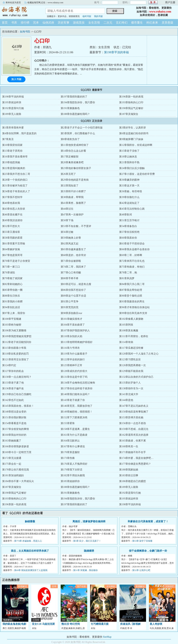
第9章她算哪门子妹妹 (131, 139)
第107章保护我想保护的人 (75, 331)
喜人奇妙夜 (156, 624)
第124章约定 (9, 365)
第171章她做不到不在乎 (133, 452)
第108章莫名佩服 (129, 331)
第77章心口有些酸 (71, 273)
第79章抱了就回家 (12, 278)
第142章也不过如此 (13, 400)
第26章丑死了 (68, 174)
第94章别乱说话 (11, 307)
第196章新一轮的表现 (131, 97)
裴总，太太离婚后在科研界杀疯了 (30, 551)
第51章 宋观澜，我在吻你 (85, 570)
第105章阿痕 (126, 325)
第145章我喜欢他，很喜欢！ (18, 406)
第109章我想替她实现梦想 (17, 336)
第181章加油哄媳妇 (13, 475)
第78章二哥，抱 (128, 273)
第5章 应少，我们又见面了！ (87, 541)
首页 (5, 23)
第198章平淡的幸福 (116, 52)
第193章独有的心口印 (131, 102)
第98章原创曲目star (71, 313)
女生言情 (94, 23)
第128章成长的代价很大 (74, 371)
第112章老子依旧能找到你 (17, 342)
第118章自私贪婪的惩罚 (15, 354)
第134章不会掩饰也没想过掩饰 (78, 383)
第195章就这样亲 (12, 102)
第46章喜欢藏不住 (12, 215)
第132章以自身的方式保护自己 (136, 377)
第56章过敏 (67, 232)
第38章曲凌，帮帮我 (72, 197)
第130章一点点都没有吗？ (17, 377)
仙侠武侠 (48, 23)
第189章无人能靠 (12, 114)
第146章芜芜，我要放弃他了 (77, 406)
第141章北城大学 (129, 394)
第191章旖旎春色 (70, 108)
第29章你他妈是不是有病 (75, 180)
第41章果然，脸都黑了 (73, 203)
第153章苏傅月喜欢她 (131, 417)
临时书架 (87, 16)
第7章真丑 (8, 139)
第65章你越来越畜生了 (73, 249)
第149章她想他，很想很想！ (77, 412)
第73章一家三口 (11, 267)
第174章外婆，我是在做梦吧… (136, 458)
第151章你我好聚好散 (14, 417)
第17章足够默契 (70, 157)
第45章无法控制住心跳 (132, 209)
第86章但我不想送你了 (73, 290)
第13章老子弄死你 (12, 151)
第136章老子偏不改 (13, 388)
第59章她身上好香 (71, 238)
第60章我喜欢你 (128, 238)
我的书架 (98, 16)
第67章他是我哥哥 (12, 255)
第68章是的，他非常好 (73, 255)
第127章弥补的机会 (13, 371)
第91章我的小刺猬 (12, 302)
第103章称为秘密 (12, 325)
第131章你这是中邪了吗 (74, 377)
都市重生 (137, 23)
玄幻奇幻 (122, 23)
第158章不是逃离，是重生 (75, 429)
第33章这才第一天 (129, 186)
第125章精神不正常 (71, 365)
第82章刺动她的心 (12, 284)
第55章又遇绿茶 (11, 232)
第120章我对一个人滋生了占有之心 (139, 354)
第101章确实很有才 (71, 319)
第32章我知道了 (70, 186)
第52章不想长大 (11, 226)
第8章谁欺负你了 (70, 139)
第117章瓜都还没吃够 (131, 348)
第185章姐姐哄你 (70, 481)
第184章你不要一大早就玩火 (18, 481)
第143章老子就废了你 (73, 400)
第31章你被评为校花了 (15, 186)
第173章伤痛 (68, 458)
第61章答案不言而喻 (14, 244)
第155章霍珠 (68, 423)
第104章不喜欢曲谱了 (73, 325)
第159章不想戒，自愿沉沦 (134, 429)
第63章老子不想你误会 (132, 244)
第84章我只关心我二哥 (132, 284)
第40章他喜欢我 (11, 203)
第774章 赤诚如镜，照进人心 (28, 541)
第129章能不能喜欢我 (131, 371)
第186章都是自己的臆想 (133, 481)
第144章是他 (126, 400)
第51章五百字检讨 (129, 220)
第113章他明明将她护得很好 (76, 342)
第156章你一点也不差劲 (133, 423)
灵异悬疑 (167, 23)
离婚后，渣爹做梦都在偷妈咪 (89, 521)
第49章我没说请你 (12, 220)
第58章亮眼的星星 (12, 238)
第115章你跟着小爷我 (14, 348)
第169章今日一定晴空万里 (17, 452)
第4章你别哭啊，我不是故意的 (19, 133)
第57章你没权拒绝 (129, 232)
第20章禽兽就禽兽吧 (72, 162)
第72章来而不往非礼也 (132, 261)
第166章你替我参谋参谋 (16, 446)
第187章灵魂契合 (129, 114)
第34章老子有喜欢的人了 (16, 191)
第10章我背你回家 (12, 145)
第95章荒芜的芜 (70, 307)
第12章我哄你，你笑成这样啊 (136, 145)
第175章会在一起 (12, 464)
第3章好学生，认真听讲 (133, 128)
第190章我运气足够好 (131, 108)
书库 (14, 23)
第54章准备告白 (128, 226)
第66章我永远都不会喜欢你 (134, 249)
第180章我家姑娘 (129, 470)
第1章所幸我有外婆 (13, 128)
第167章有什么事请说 (73, 446)
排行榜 (25, 23)
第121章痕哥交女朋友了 (16, 359)
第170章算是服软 (70, 452)
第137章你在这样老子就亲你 (77, 388)
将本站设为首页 (13, 3)
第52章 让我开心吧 (141, 570)
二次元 (108, 23)
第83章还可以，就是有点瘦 (76, 284)
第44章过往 (67, 209)
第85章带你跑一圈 (12, 290)
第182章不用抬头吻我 (73, 475)
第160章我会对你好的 (14, 435)
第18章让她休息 (128, 157)
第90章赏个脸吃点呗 (131, 296)
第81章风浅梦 (127, 278)
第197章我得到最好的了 (74, 97)
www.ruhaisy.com (160, 12)
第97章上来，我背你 (14, 313)
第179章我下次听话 (71, 470)
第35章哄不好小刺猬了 (73, 191)
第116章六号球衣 (70, 348)
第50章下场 (67, 220)
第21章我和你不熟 (129, 162)
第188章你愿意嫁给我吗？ (75, 114)
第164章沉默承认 (70, 441)
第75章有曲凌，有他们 (132, 267)
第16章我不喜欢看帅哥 (15, 157)
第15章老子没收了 (129, 151)
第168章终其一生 (129, 446)
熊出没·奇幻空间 (71, 624)
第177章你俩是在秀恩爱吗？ (135, 464)
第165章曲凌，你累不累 (133, 441)
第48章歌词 (126, 215)
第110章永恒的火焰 (71, 336)
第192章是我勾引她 (13, 108)
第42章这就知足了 (129, 203)
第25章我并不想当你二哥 (16, 174)
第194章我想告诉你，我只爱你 (78, 102)
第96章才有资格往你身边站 (134, 307)
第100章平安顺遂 (12, 319)
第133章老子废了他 (13, 383)
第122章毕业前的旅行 (73, 359)
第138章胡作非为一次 (131, 388)
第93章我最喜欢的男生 (132, 302)
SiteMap (107, 637)
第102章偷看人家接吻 (131, 319)
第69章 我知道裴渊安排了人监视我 (31, 570)
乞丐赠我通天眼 (100, 624)
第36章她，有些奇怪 (131, 191)
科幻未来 (152, 23)
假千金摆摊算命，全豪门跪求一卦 (148, 551)
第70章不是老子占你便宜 (16, 261)
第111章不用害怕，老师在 (134, 336)
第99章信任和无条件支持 (133, 313)
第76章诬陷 (9, 273)
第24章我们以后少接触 (132, 168)
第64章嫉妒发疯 (11, 249)
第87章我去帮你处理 (131, 290)
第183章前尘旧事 (129, 475)
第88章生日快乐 (11, 296)
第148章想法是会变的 (14, 412)
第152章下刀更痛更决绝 (74, 417)
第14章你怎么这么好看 (73, 151)
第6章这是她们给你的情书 (134, 133)
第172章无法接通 (12, 458)
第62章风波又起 (70, 244)
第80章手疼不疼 (70, 278)
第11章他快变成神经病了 (75, 145)
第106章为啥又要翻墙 (14, 331)
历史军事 (64, 23)
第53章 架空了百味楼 (142, 541)
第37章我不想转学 (12, 197)
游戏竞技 (79, 23)
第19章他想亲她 (11, 162)
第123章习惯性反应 (130, 359)
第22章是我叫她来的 (14, 168)
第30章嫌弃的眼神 (129, 180)
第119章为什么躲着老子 (74, 354)
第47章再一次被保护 (72, 215)
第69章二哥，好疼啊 (131, 255)
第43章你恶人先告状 (14, 209)
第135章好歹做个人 (130, 383)
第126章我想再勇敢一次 (133, 365)
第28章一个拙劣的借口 (15, 180)
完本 (36, 23)
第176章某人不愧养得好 (74, 464)
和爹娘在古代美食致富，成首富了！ (148, 521)
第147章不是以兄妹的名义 (134, 406)
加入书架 (16, 79)
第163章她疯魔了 (12, 441)
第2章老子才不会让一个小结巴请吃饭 (82, 128)
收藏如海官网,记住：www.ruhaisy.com (45, 3)
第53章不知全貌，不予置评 (76, 226)
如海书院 (20, 12)
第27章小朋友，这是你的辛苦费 (137, 174)
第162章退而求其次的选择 (134, 435)
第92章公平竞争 (70, 302)
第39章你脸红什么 (129, 197)
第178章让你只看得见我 (16, 470)
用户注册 (170, 2)
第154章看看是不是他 (14, 423)
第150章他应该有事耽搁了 (134, 412)
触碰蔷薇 (30, 521)
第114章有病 (126, 342)
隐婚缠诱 (89, 551)
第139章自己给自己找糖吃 (17, 394)
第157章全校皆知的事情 (16, 429)
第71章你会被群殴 (71, 261)
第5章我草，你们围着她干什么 (78, 133)
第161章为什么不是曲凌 (74, 435)
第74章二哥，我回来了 (73, 267)
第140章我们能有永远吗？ (75, 394)
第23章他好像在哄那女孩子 (76, 168)
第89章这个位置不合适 (73, 296)
